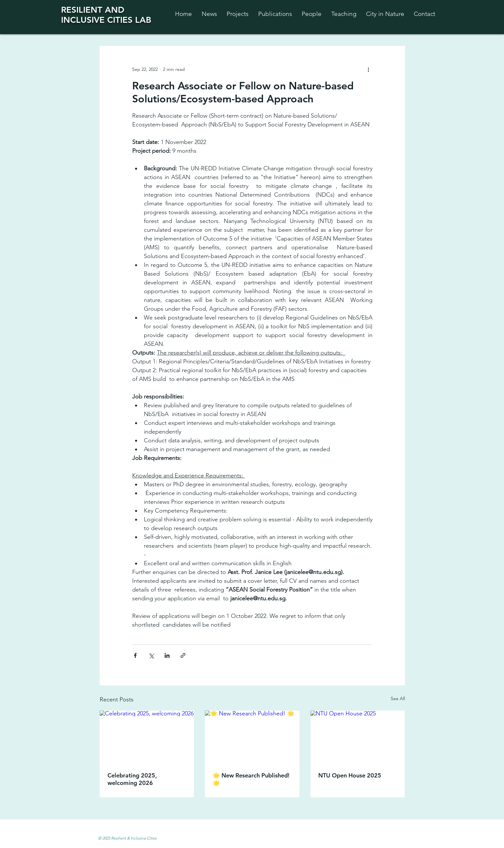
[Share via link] (183, 655)
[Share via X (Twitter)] (151, 655)
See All (398, 698)
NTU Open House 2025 (350, 775)
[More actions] (369, 69)
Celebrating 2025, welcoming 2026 (132, 779)
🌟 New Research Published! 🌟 (251, 779)
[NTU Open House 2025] (358, 737)
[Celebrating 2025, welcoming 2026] (147, 737)
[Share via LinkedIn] (167, 655)
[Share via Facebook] (135, 655)
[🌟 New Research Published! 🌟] (252, 737)
